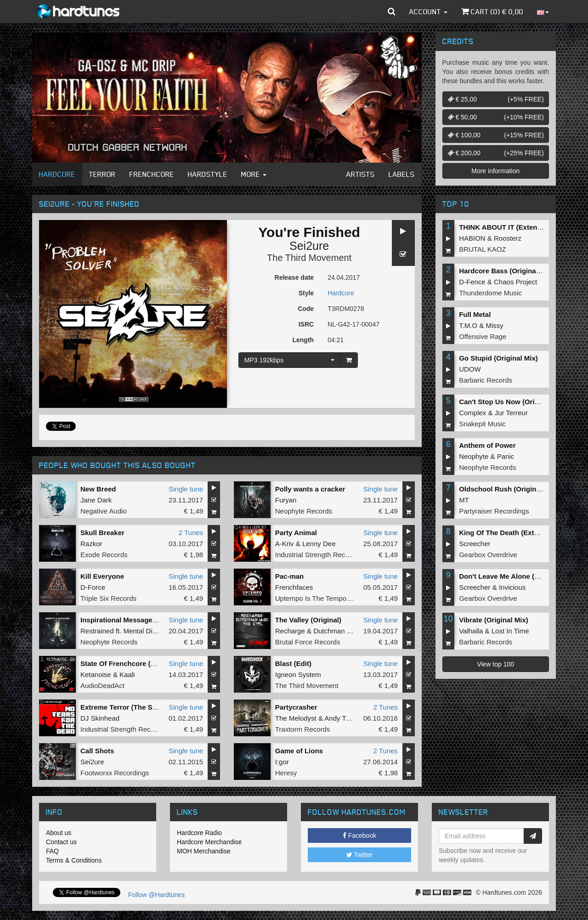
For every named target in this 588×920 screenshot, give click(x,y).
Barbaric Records (486, 380)
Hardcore (57, 174)
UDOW (470, 369)
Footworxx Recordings (115, 773)
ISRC (306, 324)
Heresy (286, 773)
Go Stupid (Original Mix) (498, 358)
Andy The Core (348, 718)
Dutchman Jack (337, 631)
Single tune (186, 489)
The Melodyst (296, 718)
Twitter (360, 855)
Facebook (359, 835)
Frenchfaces (294, 587)
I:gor (282, 762)
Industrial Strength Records (317, 555)
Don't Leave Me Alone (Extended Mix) (520, 576)
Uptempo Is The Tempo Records (325, 598)
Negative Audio (104, 511)
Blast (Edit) (293, 663)
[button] (392, 11)
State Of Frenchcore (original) (129, 663)
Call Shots (97, 751)
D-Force (93, 587)
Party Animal (296, 533)
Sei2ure (309, 246)
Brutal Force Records (308, 642)
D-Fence (472, 282)
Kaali (127, 674)
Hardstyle (208, 174)
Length (303, 340)
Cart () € (492, 11)
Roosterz (508, 238)
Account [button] (428, 11)
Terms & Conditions (74, 860)
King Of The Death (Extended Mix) (514, 533)
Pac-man (290, 576)
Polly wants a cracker (310, 489)
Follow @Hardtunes (156, 895)
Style (306, 293)
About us (59, 833)
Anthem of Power (487, 445)
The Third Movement (309, 258)
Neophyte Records (304, 511)
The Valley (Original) (308, 620)
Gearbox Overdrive (488, 555)
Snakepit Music (482, 424)
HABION (472, 238)
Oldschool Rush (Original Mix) (508, 489)
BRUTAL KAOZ (483, 249)
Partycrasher (296, 707)
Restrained (97, 631)
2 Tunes (191, 533)
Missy (495, 325)
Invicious (512, 587)
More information (495, 171)
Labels (402, 174)
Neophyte (474, 456)
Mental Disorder (147, 631)
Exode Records (104, 555)
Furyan (286, 500)
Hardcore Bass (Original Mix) (506, 271)
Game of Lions (299, 751)
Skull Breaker (102, 533)
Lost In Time (510, 631)
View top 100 (495, 664)
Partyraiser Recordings (494, 511)
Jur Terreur (511, 413)
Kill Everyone (102, 576)
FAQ (52, 851)
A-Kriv (285, 544)
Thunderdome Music (490, 293)
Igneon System (298, 674)
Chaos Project (515, 282)
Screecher (475, 544)
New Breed (98, 489)
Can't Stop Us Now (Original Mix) (513, 402)
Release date (294, 277)
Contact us (61, 842)
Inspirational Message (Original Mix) (139, 620)
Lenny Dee (319, 544)
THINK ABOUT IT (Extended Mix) (512, 227)
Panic (506, 456)
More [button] (254, 174)
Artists (361, 174)
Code (306, 309)
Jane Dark (96, 500)
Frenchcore (152, 174)
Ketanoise (96, 674)
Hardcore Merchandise (209, 842)
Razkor (91, 544)
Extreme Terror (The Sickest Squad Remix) (150, 707)
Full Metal (475, 314)
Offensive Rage (483, 336)
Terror (102, 174)
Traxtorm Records (302, 729)
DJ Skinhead (100, 718)
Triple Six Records (108, 598)
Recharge (290, 631)
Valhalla (471, 631)
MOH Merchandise (204, 851)
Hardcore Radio (199, 833)
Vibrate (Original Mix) (494, 620)
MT (464, 500)
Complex (472, 413)
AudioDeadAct (102, 686)
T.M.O (468, 325)
